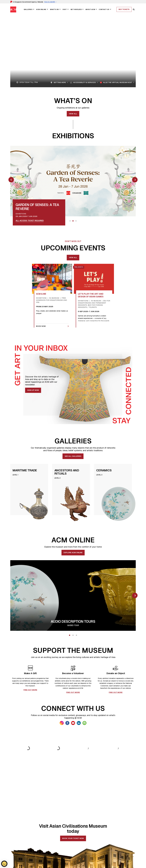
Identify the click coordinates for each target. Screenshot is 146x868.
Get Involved (76, 9)
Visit (65, 9)
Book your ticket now (73, 801)
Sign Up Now (33, 390)
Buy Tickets (124, 9)
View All (73, 257)
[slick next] (135, 180)
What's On (54, 9)
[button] (34, 9)
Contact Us (104, 9)
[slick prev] (11, 180)
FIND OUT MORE (30, 690)
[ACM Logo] (13, 852)
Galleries (28, 9)
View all (73, 114)
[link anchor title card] (24, 208)
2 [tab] (73, 221)
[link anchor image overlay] (73, 181)
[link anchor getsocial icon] (62, 723)
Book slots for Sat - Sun (28, 221)
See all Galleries (73, 456)
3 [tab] (76, 221)
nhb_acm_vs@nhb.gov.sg (20, 866)
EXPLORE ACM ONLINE (73, 552)
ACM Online (41, 9)
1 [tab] (70, 221)
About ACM (90, 9)
